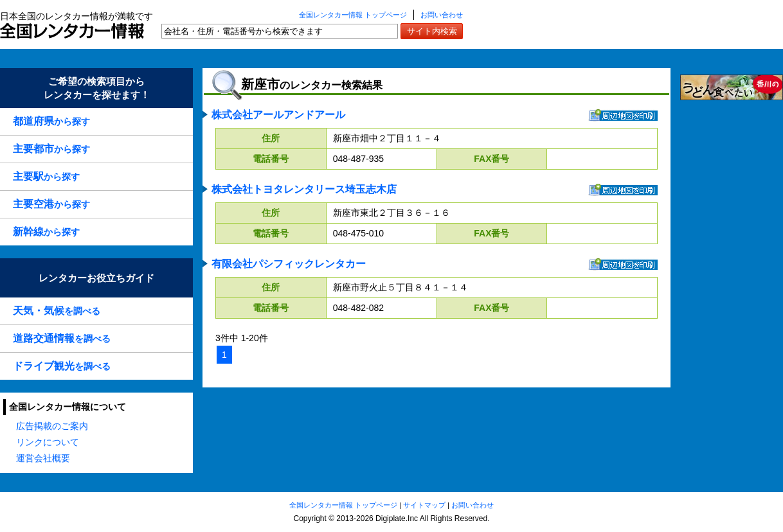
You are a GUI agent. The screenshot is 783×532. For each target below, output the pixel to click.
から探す (51, 121)
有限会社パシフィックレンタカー (289, 264)
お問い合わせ (442, 15)
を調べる (57, 311)
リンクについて (48, 442)
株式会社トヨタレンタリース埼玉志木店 (304, 189)
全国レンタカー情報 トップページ (353, 15)
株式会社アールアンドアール (278, 115)
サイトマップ (424, 505)
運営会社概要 (43, 458)
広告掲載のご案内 (52, 426)
